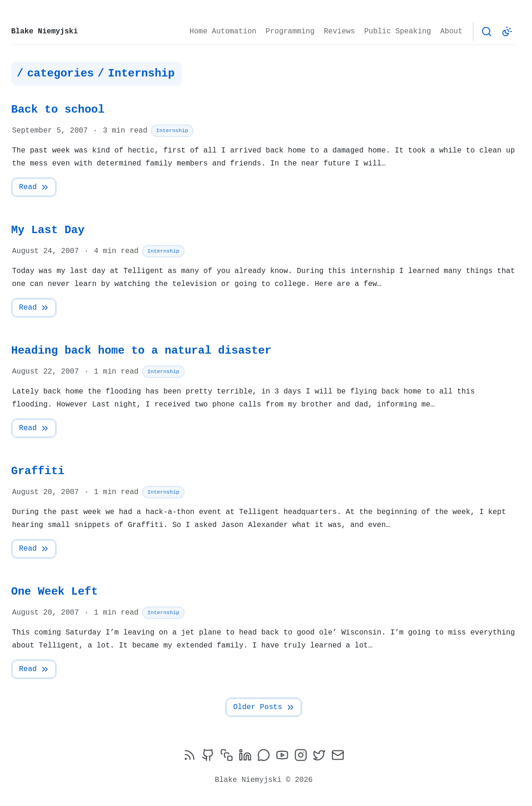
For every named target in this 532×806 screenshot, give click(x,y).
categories (60, 74)
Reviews (339, 32)
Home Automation (223, 32)
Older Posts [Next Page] (264, 707)
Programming (290, 32)
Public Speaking (398, 32)
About (451, 32)
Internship (172, 130)
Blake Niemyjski (44, 32)
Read (34, 187)
